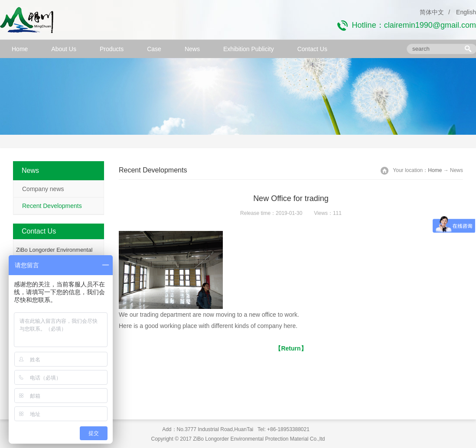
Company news (43, 189)
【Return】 (291, 348)
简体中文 (432, 12)
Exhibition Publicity (249, 49)
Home (20, 49)
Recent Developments (52, 206)
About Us (64, 49)
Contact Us (312, 49)
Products (112, 49)
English (466, 12)
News (192, 49)
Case (154, 49)
